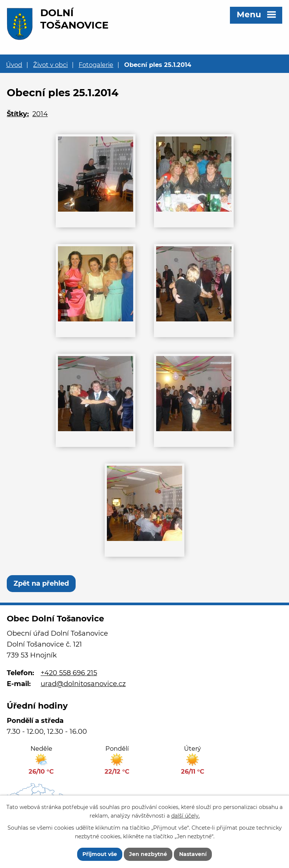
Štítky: (18, 114)
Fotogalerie (96, 65)
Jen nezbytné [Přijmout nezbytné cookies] (148, 854)
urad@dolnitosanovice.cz (83, 684)
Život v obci (50, 65)
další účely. (186, 816)
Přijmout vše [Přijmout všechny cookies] (100, 854)
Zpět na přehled (41, 583)
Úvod (14, 65)
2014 (40, 114)
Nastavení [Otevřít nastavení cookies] (193, 854)
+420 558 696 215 (69, 673)
